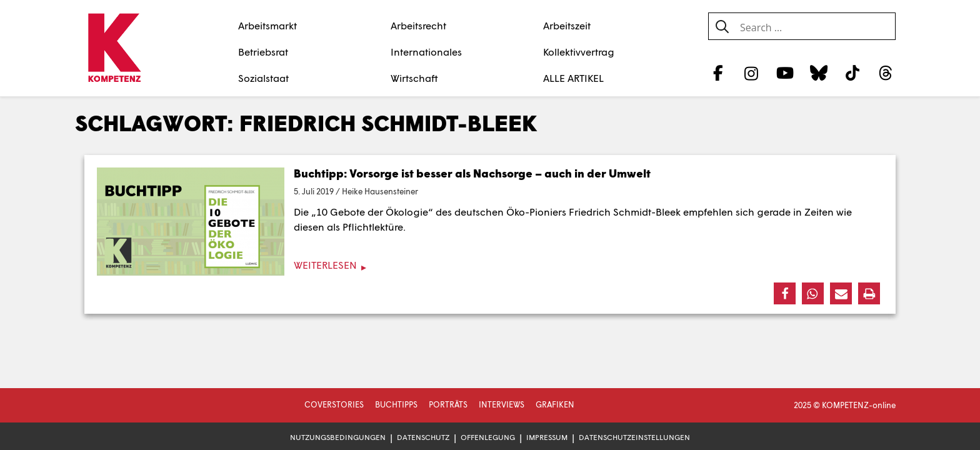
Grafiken (555, 404)
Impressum (547, 437)
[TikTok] (852, 72)
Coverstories (334, 404)
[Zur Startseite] (114, 49)
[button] (785, 293)
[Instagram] (752, 72)
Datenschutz (423, 437)
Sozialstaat (263, 78)
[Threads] (886, 72)
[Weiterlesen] (490, 265)
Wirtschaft (414, 78)
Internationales (426, 52)
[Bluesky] (818, 72)
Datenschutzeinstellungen (634, 437)
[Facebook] (718, 72)
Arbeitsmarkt (267, 25)
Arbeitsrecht (418, 25)
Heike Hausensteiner (380, 191)
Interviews (502, 404)
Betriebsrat (263, 52)
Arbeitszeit (567, 25)
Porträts (448, 404)
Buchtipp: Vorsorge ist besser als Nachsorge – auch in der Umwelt (472, 173)
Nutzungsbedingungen (338, 437)
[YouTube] (785, 72)
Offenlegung (488, 437)
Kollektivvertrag (579, 52)
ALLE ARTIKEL (573, 78)
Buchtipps (396, 404)
